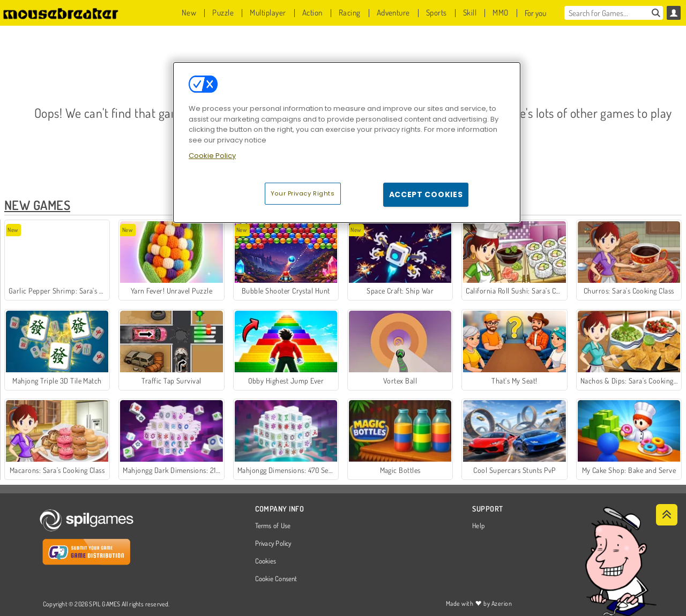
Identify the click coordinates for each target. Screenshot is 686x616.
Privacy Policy (273, 544)
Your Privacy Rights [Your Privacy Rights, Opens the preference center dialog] (303, 193)
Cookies (266, 561)
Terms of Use (273, 526)
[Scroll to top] (667, 515)
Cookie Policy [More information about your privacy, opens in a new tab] (212, 156)
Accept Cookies (426, 194)
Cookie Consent (276, 579)
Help (478, 526)
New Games (37, 205)
